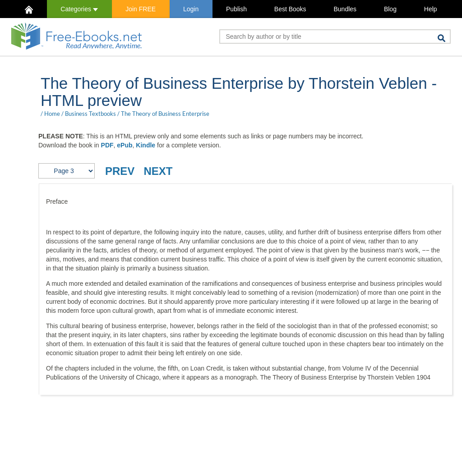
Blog (390, 9)
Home (52, 114)
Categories (79, 9)
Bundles (345, 9)
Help (431, 9)
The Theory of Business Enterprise (165, 114)
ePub (125, 145)
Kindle (146, 145)
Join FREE (141, 9)
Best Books (290, 9)
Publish (236, 9)
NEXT (158, 171)
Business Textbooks (90, 114)
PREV (120, 171)
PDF (107, 145)
